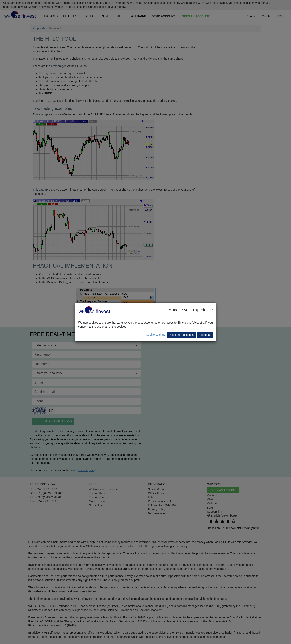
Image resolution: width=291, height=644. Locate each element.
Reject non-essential (182, 335)
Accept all (205, 335)
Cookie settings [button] (156, 335)
